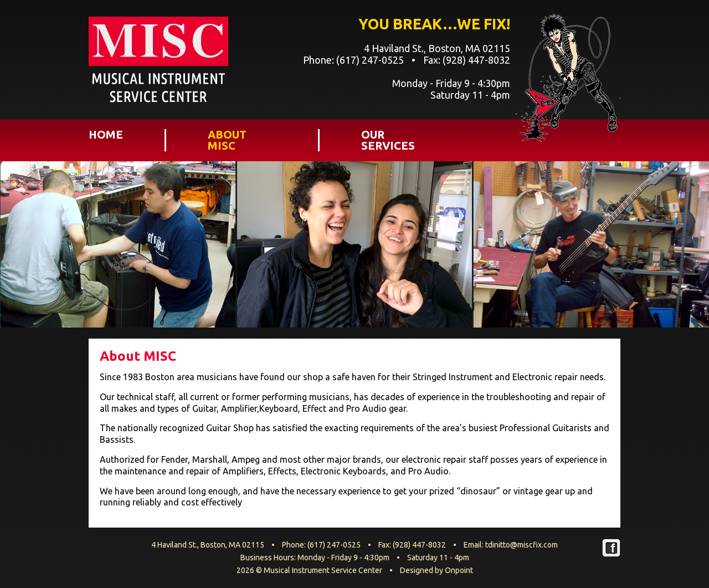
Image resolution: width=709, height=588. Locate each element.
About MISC (227, 140)
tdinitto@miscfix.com (522, 545)
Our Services (388, 140)
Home (106, 135)
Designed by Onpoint (436, 570)
